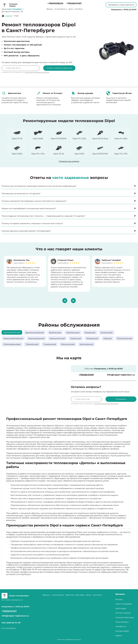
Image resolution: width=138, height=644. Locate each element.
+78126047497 (74, 4)
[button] (65, 301)
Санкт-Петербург (124, 604)
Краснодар (121, 608)
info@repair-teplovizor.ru (121, 375)
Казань (119, 636)
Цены (71, 9)
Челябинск (121, 626)
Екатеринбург (122, 631)
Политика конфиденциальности (69, 639)
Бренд (50, 9)
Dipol (17, 16)
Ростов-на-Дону (123, 613)
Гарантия (70, 595)
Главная (9, 16)
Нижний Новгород (125, 617)
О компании (61, 9)
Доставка (80, 595)
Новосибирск (122, 622)
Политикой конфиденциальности (37, 72)
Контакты (79, 9)
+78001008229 (55, 4)
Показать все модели (69, 161)
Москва (119, 599)
